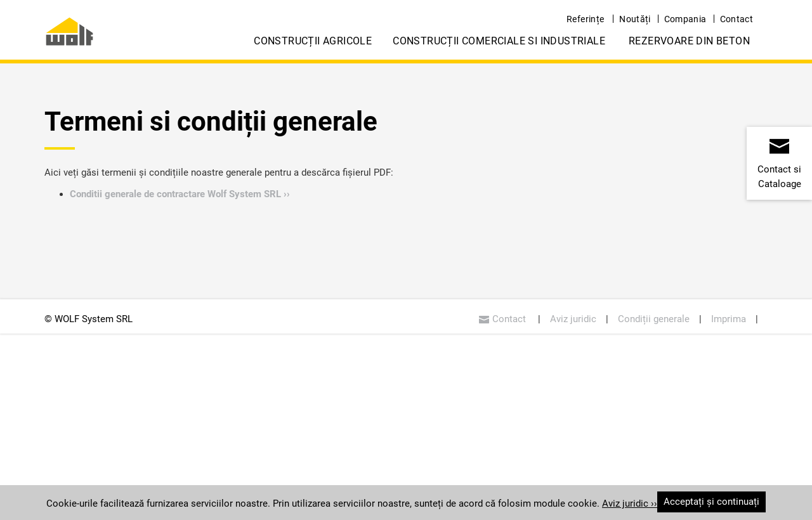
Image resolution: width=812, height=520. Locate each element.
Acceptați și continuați (711, 502)
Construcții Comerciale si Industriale (499, 41)
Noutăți (635, 19)
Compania (685, 19)
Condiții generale (654, 319)
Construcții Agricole (313, 41)
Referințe (585, 19)
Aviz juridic (573, 319)
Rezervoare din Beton (689, 41)
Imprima (729, 319)
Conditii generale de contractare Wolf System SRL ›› (180, 194)
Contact (737, 19)
